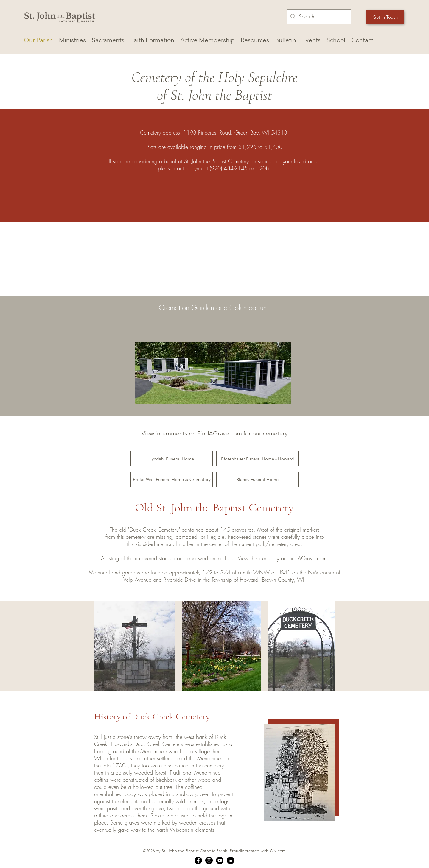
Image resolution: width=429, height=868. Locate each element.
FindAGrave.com (220, 433)
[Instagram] (209, 860)
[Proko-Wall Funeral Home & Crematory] (172, 479)
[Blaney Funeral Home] (257, 479)
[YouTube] (220, 860)
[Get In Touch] (385, 17)
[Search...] (319, 17)
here (230, 558)
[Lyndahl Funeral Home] (172, 459)
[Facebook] (198, 860)
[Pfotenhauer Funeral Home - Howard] (257, 459)
